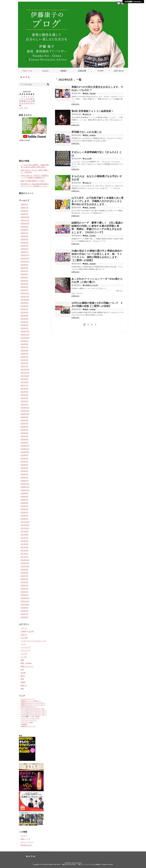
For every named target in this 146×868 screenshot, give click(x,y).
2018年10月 (25, 490)
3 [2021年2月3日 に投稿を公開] (26, 97)
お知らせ (88, 114)
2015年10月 (25, 605)
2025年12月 (25, 217)
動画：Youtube (90, 93)
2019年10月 (25, 452)
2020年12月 (25, 408)
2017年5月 (25, 544)
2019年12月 (25, 446)
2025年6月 (25, 236)
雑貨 (22, 689)
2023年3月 (25, 322)
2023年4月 (25, 319)
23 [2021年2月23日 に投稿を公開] (25, 103)
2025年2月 (25, 249)
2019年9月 (25, 455)
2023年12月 (25, 293)
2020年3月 (25, 436)
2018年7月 (25, 500)
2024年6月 (25, 274)
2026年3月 (25, 208)
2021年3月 (25, 398)
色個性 (23, 682)
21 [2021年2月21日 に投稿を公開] (20, 103)
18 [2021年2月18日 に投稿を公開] (29, 101)
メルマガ (24, 654)
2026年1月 (25, 214)
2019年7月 (25, 462)
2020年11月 (25, 411)
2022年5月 (25, 354)
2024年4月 (25, 281)
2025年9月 (25, 227)
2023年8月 (25, 306)
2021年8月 (25, 382)
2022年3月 (25, 360)
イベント (24, 628)
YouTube (100, 71)
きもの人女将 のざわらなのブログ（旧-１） (34, 711)
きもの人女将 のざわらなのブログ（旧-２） (34, 713)
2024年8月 (25, 268)
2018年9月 (25, 493)
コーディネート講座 (27, 722)
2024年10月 (25, 262)
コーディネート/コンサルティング (33, 641)
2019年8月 (25, 458)
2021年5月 (25, 392)
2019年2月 (25, 478)
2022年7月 (25, 347)
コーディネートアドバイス (29, 720)
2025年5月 (25, 239)
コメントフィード (27, 842)
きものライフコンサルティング (30, 719)
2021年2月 (25, 401)
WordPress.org (26, 845)
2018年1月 (25, 519)
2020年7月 (25, 424)
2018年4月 (25, 509)
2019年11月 (25, 449)
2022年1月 (25, 366)
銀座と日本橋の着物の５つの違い (33, 181)
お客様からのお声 (91, 285)
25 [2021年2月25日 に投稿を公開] (29, 103)
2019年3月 (25, 474)
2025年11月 (25, 220)
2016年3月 (25, 589)
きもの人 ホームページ (28, 699)
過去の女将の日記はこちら (29, 707)
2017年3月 (25, 551)
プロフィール (27, 71)
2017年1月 (25, 557)
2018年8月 (25, 497)
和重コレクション (27, 666)
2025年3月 (25, 246)
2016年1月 (25, 595)
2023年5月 (25, 316)
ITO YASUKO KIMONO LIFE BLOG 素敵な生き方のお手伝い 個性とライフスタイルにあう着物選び (70, 864)
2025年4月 (25, 243)
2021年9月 (25, 379)
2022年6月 (25, 351)
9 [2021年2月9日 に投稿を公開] (24, 99)
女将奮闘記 (24, 724)
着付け (23, 676)
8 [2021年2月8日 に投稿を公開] (22, 99)
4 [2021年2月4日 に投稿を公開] (29, 97)
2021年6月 (25, 389)
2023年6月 (25, 312)
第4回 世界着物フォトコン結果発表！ (92, 111)
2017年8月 (25, 535)
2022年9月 (25, 341)
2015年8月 (25, 611)
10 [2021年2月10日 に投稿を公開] (27, 99)
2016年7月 (25, 576)
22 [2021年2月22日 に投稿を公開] (22, 103)
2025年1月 (25, 252)
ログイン (24, 836)
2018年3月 (25, 512)
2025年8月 (25, 230)
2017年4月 (25, 547)
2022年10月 (25, 338)
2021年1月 (25, 405)
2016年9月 (25, 570)
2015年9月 (25, 608)
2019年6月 (25, 465)
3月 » (26, 108)
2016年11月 (25, 563)
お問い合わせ (119, 71)
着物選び (64, 71)
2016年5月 (25, 582)
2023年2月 (25, 325)
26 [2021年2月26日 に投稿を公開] (31, 103)
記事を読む (76, 104)
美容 (22, 679)
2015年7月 (25, 614)
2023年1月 (25, 328)
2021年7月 (25, 385)
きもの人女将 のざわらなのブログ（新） (33, 709)
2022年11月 (25, 335)
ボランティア (25, 651)
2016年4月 (25, 585)
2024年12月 (25, 255)
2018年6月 (25, 503)
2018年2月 (25, 516)
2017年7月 (25, 538)
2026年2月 (25, 211)
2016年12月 (25, 560)
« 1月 (21, 108)
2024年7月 (25, 271)
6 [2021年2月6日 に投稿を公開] (33, 97)
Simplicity (79, 863)
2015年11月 (25, 601)
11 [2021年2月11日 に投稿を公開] (29, 99)
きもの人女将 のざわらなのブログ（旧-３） (34, 715)
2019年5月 (25, 468)
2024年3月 (25, 284)
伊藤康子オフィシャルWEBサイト (31, 701)
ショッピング (25, 647)
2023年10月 (25, 300)
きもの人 (45, 71)
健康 (22, 660)
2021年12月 (25, 370)
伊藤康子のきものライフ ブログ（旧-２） (33, 705)
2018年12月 (25, 484)
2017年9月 (25, 532)
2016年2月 (25, 592)
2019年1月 (25, 481)
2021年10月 (25, 376)
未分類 (23, 673)
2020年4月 (25, 433)
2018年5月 (25, 506)
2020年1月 (25, 443)
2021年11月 (25, 373)
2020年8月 (25, 420)
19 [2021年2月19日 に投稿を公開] (31, 101)
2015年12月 (25, 598)
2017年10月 (25, 528)
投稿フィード (25, 839)
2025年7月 (25, 233)
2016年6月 (25, 579)
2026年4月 (25, 204)
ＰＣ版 (32, 717)
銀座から (24, 685)
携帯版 (37, 717)
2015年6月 (25, 617)
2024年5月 (25, 278)
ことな (23, 644)
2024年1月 (25, 290)
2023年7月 (25, 309)
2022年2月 (25, 363)
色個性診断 (82, 71)
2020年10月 (25, 414)
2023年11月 (25, 297)
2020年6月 (25, 427)
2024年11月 (25, 258)
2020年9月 (25, 417)
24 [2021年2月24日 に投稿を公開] (27, 103)
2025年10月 (25, 224)
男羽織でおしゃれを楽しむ (87, 132)
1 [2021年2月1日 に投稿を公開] (22, 97)
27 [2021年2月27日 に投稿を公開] (34, 103)
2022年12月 (25, 331)
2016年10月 (25, 566)
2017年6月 (25, 541)
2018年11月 (25, 487)
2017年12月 (25, 522)
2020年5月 (25, 430)
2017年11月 (25, 525)
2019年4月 (25, 471)
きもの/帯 (88, 159)
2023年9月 (25, 303)
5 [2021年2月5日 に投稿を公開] (31, 97)
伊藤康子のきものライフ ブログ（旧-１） (33, 703)
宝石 (22, 670)
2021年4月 (25, 395)
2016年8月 (25, 573)
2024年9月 (25, 265)
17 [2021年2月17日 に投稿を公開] (27, 101)
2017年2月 (25, 554)
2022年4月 (25, 357)
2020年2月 (25, 439)
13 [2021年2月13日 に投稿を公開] (34, 99)
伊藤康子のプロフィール (28, 726)
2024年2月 (25, 287)
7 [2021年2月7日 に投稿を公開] (20, 99)
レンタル (24, 657)
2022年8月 (25, 344)
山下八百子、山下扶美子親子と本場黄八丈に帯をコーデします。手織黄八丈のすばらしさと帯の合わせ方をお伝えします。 (97, 201)
